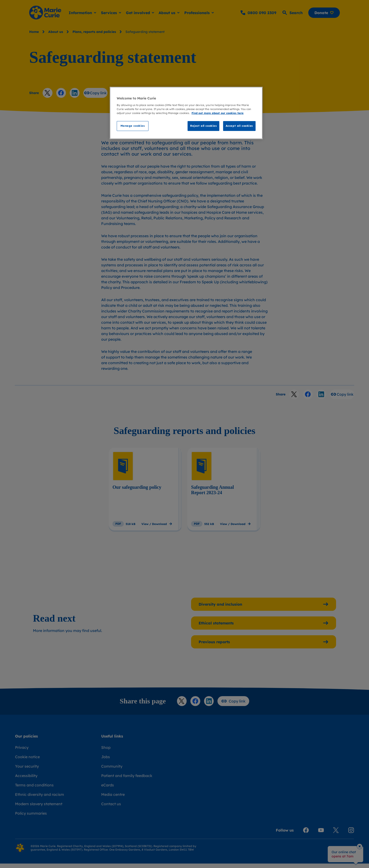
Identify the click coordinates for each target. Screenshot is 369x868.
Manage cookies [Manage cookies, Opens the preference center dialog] (133, 126)
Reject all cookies (203, 126)
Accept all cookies (239, 126)
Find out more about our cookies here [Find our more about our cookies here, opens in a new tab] (218, 113)
